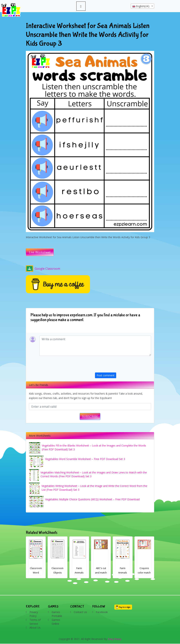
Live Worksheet (40, 252)
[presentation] (123, 365)
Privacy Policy (34, 614)
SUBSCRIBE (90, 416)
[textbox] (142, 6)
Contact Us (80, 612)
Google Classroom (43, 269)
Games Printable (57, 614)
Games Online (56, 622)
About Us (35, 628)
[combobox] (142, 6)
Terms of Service (35, 622)
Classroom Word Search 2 (58, 573)
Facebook (102, 612)
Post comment (106, 375)
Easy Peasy (115, 639)
